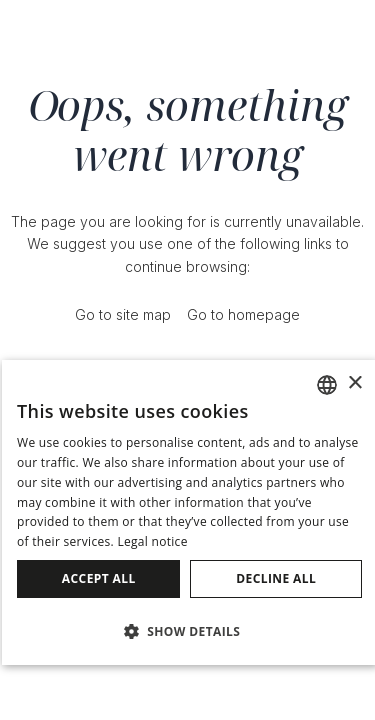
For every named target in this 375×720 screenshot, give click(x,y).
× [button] (354, 383)
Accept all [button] (99, 578)
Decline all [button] (276, 578)
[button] (189, 630)
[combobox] (327, 385)
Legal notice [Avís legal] (152, 541)
